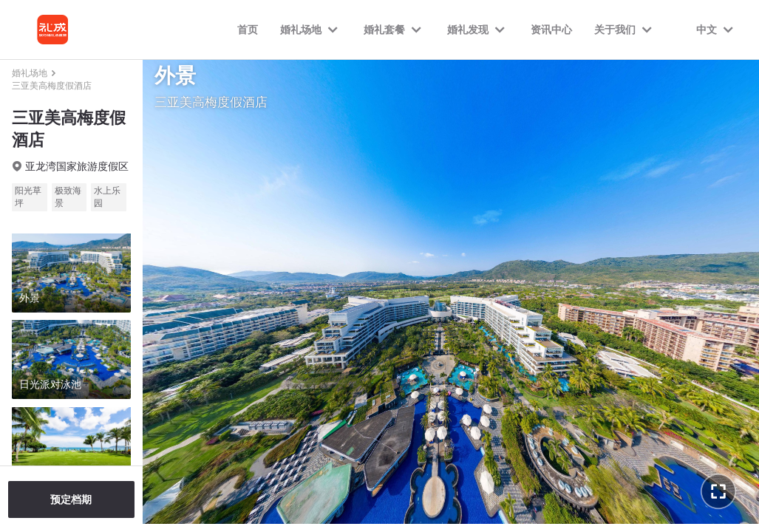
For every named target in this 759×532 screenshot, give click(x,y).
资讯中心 (551, 30)
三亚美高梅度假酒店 (52, 86)
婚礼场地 (30, 73)
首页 (248, 30)
